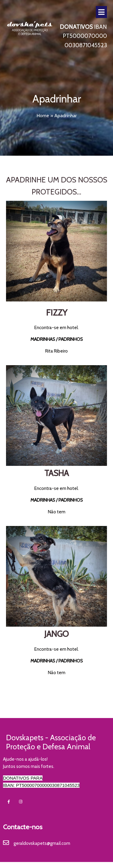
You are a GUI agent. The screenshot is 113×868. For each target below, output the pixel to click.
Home (43, 116)
